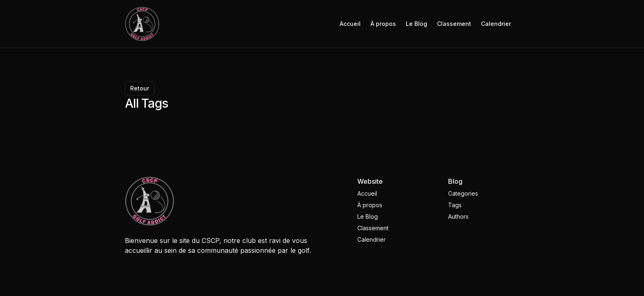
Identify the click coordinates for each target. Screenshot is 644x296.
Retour (140, 88)
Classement (454, 24)
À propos (383, 24)
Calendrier (496, 24)
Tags (455, 205)
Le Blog (416, 24)
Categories (463, 193)
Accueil (350, 24)
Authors (458, 216)
